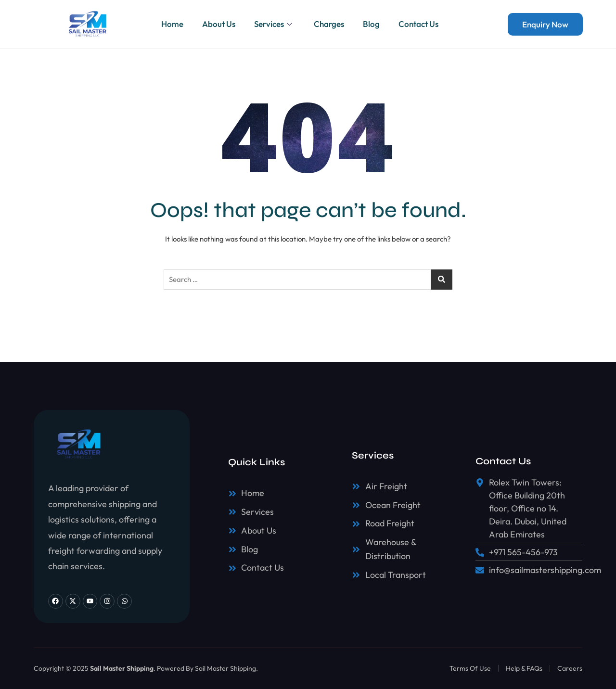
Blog (372, 24)
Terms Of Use (470, 668)
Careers (570, 668)
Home (171, 24)
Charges (329, 24)
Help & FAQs (524, 668)
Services (274, 24)
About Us (218, 24)
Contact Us (419, 24)
